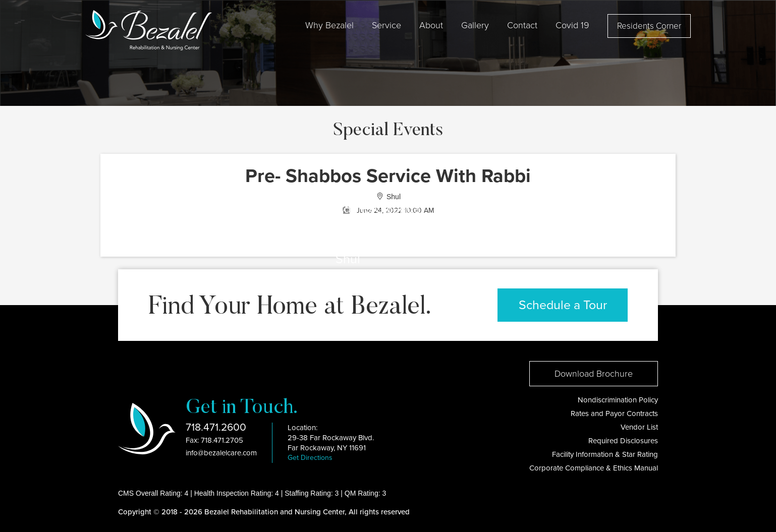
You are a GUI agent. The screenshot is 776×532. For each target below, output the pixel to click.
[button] (329, 25)
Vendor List (639, 427)
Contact (522, 25)
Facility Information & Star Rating (605, 454)
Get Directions (310, 458)
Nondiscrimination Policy (618, 400)
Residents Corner (649, 26)
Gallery (475, 25)
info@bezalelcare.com (221, 453)
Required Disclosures (623, 441)
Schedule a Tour (563, 305)
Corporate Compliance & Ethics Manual (594, 468)
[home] (149, 30)
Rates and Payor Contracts (614, 413)
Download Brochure (594, 374)
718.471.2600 (216, 427)
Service (386, 25)
